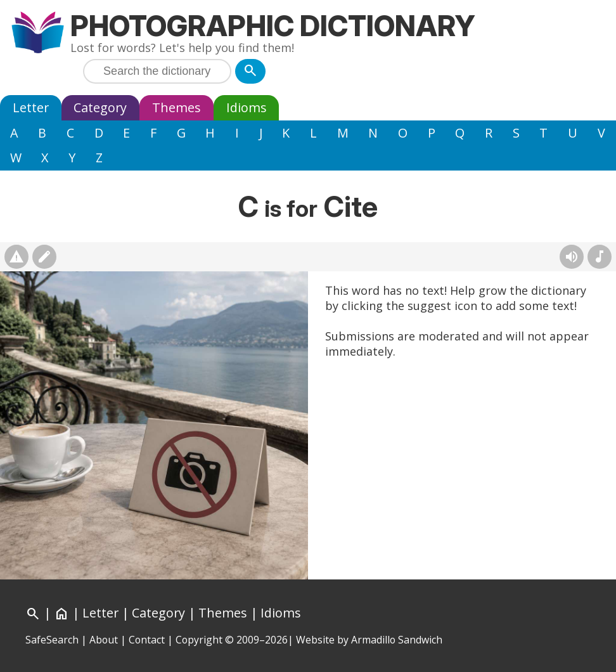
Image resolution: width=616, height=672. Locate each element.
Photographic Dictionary (273, 26)
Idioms (247, 107)
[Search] (250, 71)
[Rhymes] (600, 257)
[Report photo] (16, 257)
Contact (147, 640)
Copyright (199, 640)
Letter (31, 107)
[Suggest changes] (44, 257)
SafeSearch (52, 640)
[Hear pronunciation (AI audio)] (572, 257)
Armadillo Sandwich (397, 640)
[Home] (61, 613)
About (104, 640)
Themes (176, 107)
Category (100, 107)
